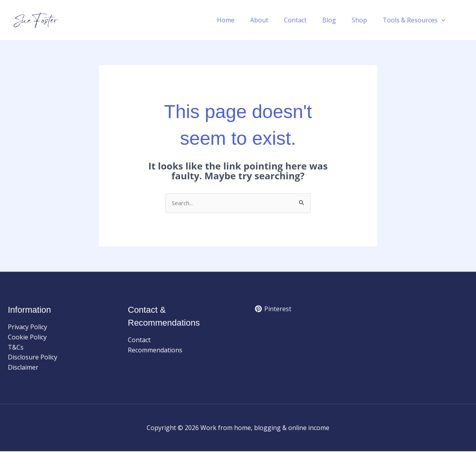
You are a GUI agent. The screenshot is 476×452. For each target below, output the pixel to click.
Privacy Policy (27, 328)
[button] (443, 20)
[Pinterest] (273, 310)
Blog (337, 20)
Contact (306, 20)
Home (243, 20)
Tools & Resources (416, 20)
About (273, 20)
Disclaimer (23, 368)
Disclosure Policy (33, 358)
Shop (364, 20)
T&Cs (16, 348)
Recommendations (155, 351)
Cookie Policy (27, 338)
